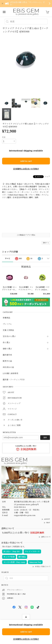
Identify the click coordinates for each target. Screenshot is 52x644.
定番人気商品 (8, 330)
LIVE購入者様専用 (10, 374)
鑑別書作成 (7, 355)
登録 (45, 437)
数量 (4, 137)
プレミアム (7, 324)
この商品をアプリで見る (26, 235)
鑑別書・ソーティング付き (14, 380)
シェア (47, 176)
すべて (8, 258)
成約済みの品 (8, 367)
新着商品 (6, 318)
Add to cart (26, 161)
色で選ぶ (6, 343)
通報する (46, 243)
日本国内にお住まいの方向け (26, 169)
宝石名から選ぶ (9, 336)
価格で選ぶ (7, 349)
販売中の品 (7, 361)
